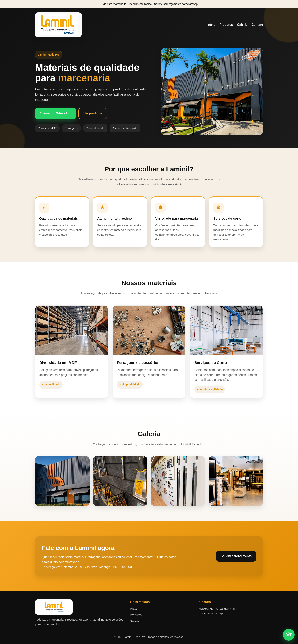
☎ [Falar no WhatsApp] (289, 635)
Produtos (226, 25)
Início (211, 25)
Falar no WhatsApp (212, 613)
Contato (257, 25)
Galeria (242, 25)
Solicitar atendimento (236, 556)
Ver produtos (93, 113)
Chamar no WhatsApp (55, 113)
